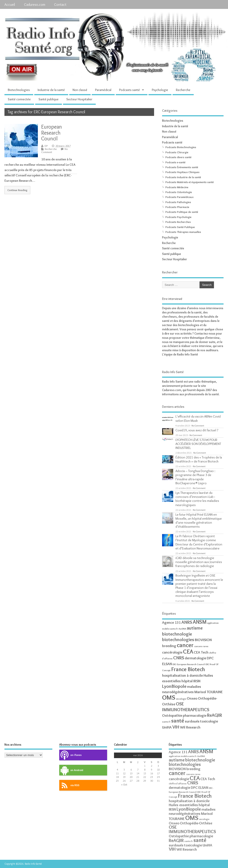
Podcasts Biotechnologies (181, 147)
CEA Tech (201, 652)
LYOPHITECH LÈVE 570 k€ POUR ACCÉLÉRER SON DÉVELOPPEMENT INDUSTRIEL (198, 444)
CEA (188, 651)
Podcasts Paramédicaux (179, 197)
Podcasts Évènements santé (182, 167)
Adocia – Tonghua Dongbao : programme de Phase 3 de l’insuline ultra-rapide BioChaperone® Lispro (195, 477)
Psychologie (160, 90)
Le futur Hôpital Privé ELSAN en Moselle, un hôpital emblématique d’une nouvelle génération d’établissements (199, 521)
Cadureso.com (35, 4)
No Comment (198, 426)
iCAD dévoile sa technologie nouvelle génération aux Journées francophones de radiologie (199, 562)
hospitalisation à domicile (182, 675)
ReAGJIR (215, 715)
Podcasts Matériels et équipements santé (190, 182)
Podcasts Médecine (177, 187)
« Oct (124, 784)
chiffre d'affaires (178, 784)
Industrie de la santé (51, 90)
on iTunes (70, 755)
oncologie (181, 699)
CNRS (179, 658)
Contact (60, 4)
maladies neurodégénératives (192, 811)
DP (46, 146)
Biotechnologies (19, 90)
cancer (185, 645)
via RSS (69, 785)
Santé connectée (19, 99)
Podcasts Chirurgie (177, 152)
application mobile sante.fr (183, 756)
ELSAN (167, 664)
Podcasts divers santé (178, 157)
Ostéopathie (172, 715)
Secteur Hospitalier (79, 99)
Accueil (10, 4)
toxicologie (209, 721)
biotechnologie (177, 634)
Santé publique (49, 99)
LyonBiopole (174, 686)
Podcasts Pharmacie (177, 207)
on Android (71, 770)
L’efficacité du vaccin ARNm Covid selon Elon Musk (198, 418)
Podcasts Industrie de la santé (183, 177)
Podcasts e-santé (175, 162)
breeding (169, 646)
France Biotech (188, 669)
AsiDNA (182, 629)
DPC (210, 658)
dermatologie (195, 658)
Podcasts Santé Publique (180, 227)
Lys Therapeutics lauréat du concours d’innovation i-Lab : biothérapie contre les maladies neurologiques (197, 499)
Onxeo (192, 698)
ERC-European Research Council (189, 664)
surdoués (192, 721)
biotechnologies (178, 639)
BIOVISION (203, 640)
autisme (195, 628)
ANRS (187, 622)
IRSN (197, 681)
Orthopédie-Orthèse (196, 823)
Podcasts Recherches (178, 222)
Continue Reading (17, 190)
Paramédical (103, 90)
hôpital (187, 681)
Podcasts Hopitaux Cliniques (182, 172)
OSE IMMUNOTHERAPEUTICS (186, 707)
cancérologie (172, 652)
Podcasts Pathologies (178, 202)
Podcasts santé (129, 90)
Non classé (80, 90)
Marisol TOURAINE (209, 692)
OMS (169, 697)
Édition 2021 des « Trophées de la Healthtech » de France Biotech (199, 459)
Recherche (183, 90)
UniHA (167, 727)
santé (178, 721)
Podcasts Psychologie (178, 217)
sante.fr (166, 722)
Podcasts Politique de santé (182, 212)
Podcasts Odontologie (179, 192)
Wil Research (190, 727)
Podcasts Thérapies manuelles (183, 232)
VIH (176, 727)
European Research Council (52, 133)
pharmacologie (195, 715)
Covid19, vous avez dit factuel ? (197, 430)
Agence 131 (171, 622)
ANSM (200, 622)
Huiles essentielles (183, 805)
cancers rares (201, 646)
